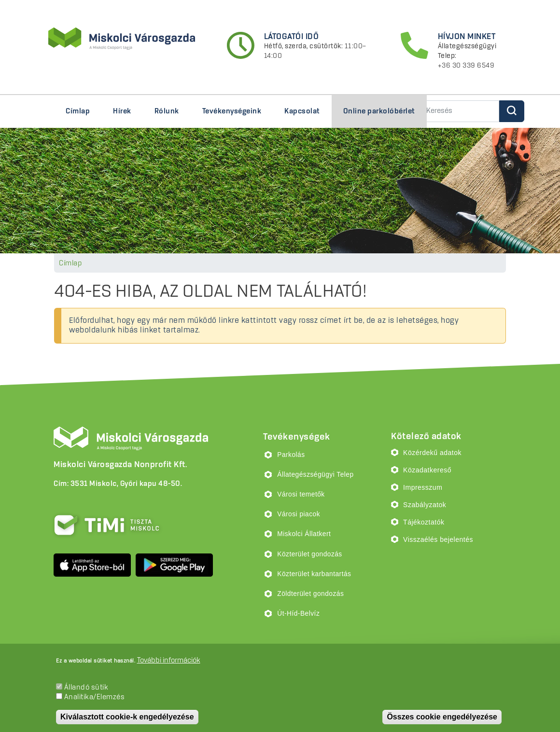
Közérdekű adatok (432, 453)
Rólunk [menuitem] (164, 115)
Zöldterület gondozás (310, 594)
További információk (169, 661)
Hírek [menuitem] (122, 111)
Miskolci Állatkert (304, 534)
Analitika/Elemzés (95, 697)
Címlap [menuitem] (78, 111)
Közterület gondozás (309, 554)
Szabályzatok (425, 505)
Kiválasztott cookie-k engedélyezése (127, 717)
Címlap (70, 263)
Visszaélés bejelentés (438, 539)
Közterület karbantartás (314, 574)
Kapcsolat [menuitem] (302, 111)
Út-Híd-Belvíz (298, 614)
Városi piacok (299, 514)
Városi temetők (301, 494)
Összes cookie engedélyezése (442, 717)
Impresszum (423, 487)
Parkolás (291, 455)
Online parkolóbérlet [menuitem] (379, 111)
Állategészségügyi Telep (315, 475)
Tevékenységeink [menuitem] (229, 115)
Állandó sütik (86, 688)
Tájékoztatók (424, 522)
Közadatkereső (427, 470)
